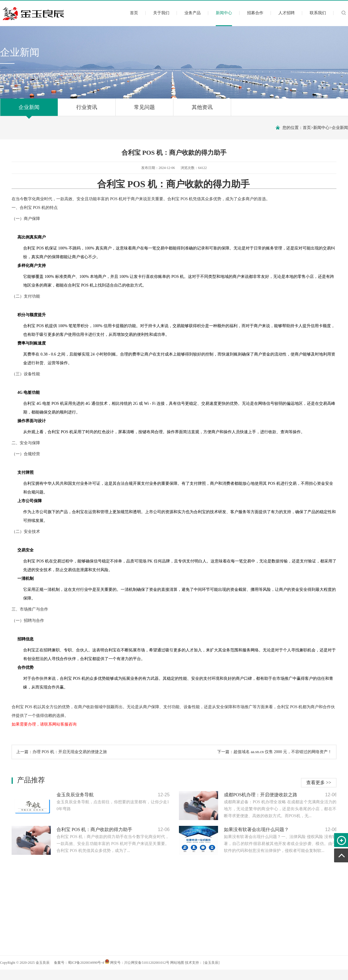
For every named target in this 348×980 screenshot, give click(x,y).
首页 (134, 13)
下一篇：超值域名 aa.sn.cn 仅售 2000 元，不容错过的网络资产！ (274, 752)
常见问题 (144, 110)
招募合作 (255, 13)
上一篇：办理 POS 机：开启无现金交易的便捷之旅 (62, 752)
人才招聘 (287, 13)
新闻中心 (224, 18)
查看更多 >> (319, 783)
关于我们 (161, 13)
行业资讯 (87, 110)
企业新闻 (29, 110)
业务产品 (193, 13)
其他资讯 (202, 110)
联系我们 (318, 13)
